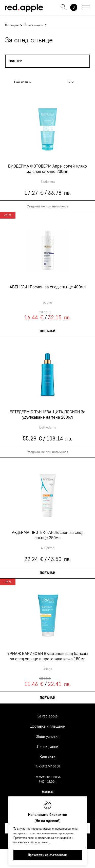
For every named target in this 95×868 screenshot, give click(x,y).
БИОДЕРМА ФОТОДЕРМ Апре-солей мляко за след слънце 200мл (48, 169)
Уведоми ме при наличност (48, 206)
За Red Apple (48, 716)
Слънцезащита (33, 25)
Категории (12, 25)
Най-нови (23, 82)
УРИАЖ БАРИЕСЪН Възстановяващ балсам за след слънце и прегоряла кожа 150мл (48, 656)
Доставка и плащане (48, 726)
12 (70, 82)
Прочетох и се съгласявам (48, 855)
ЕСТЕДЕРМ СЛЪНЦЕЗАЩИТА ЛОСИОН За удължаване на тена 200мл (48, 414)
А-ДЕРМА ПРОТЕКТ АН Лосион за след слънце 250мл (48, 535)
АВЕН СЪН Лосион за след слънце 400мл (48, 287)
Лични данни (48, 747)
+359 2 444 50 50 (49, 766)
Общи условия (48, 736)
